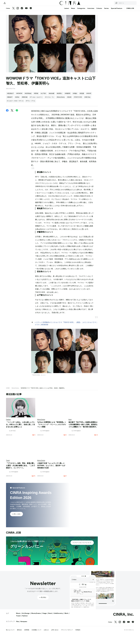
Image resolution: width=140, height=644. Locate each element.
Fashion (25, 643)
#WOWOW (19, 120)
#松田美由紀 (28, 120)
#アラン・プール (31, 128)
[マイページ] (10, 29)
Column (99, 35)
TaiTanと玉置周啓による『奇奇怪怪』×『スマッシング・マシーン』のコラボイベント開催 (52, 452)
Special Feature (117, 35)
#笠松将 (69, 124)
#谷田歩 (17, 124)
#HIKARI (89, 120)
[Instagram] (18, 35)
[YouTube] (26, 35)
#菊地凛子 (10, 124)
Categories (81, 35)
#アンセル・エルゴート (36, 124)
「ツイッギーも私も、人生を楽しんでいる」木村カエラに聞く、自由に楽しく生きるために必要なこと (21, 452)
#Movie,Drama (61, 124)
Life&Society (58, 640)
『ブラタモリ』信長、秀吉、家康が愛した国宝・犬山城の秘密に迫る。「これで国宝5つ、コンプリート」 (21, 493)
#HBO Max (87, 124)
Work (66, 640)
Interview (91, 35)
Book (50, 640)
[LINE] (31, 35)
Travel (18, 643)
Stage (45, 640)
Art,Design (26, 640)
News (73, 35)
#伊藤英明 (67, 120)
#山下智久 (43, 120)
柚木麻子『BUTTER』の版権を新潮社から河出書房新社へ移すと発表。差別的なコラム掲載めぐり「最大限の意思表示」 (83, 452)
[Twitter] (13, 35)
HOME (8, 415)
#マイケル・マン (50, 124)
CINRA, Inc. (124, 641)
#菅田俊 (36, 120)
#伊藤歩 (75, 120)
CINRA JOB (130, 35)
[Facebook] (22, 35)
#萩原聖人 (60, 120)
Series (106, 35)
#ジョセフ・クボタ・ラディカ (15, 128)
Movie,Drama (15, 415)
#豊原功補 (25, 124)
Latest (67, 35)
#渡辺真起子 (10, 120)
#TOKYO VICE (78, 124)
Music (18, 640)
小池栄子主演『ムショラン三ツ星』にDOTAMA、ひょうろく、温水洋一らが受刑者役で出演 (51, 493)
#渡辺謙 (82, 120)
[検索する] (111, 29)
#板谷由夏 (52, 120)
